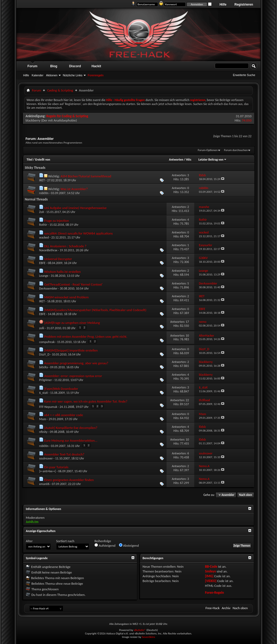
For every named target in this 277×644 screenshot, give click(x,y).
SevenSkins (148, 637)
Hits (189, 160)
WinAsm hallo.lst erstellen (62, 272)
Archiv (226, 608)
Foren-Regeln (214, 593)
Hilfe (223, 5)
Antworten (176, 160)
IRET (42, 180)
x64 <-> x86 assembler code (64, 415)
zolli (42, 328)
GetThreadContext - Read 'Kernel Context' (73, 284)
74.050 (247, 120)
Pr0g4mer (46, 380)
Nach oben (245, 495)
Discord (75, 66)
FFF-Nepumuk (48, 407)
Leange (44, 276)
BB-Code (211, 566)
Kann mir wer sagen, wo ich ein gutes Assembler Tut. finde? (86, 401)
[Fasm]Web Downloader (61, 389)
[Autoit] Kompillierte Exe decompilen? (71, 428)
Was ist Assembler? (74, 189)
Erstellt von (43, 160)
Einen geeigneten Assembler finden (69, 480)
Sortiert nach (65, 541)
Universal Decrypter (58, 259)
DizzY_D (44, 354)
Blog (54, 66)
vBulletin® (140, 630)
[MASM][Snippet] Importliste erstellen (71, 350)
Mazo (43, 419)
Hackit (96, 66)
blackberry (33, 120)
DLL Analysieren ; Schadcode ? (65, 246)
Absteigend (129, 545)
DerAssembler (48, 288)
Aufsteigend (105, 545)
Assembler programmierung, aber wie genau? (76, 363)
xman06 (44, 484)
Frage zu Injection (57, 221)
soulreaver (46, 458)
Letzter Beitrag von (213, 160)
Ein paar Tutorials (56, 467)
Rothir (43, 225)
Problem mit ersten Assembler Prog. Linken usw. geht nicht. (86, 336)
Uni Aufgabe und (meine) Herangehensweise (75, 208)
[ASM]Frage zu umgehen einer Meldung (72, 323)
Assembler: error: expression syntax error (73, 376)
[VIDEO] (211, 581)
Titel (30, 160)
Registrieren (244, 5)
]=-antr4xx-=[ (47, 471)
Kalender (38, 75)
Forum (32, 66)
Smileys (210, 571)
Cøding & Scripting (60, 90)
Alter (29, 541)
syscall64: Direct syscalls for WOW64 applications (78, 233)
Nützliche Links (73, 75)
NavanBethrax (48, 250)
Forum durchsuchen (236, 150)
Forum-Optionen (208, 150)
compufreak (47, 342)
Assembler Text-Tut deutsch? (64, 454)
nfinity (43, 432)
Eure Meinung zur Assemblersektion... (71, 440)
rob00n (44, 193)
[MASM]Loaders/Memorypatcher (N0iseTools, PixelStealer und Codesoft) (95, 310)
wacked (44, 237)
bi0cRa (43, 367)
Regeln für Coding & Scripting (67, 116)
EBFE (42, 263)
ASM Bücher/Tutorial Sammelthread (86, 176)
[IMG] (209, 576)
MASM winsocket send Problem (66, 297)
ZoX (42, 212)
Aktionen (52, 75)
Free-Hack (212, 608)
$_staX (43, 393)
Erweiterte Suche (244, 75)
